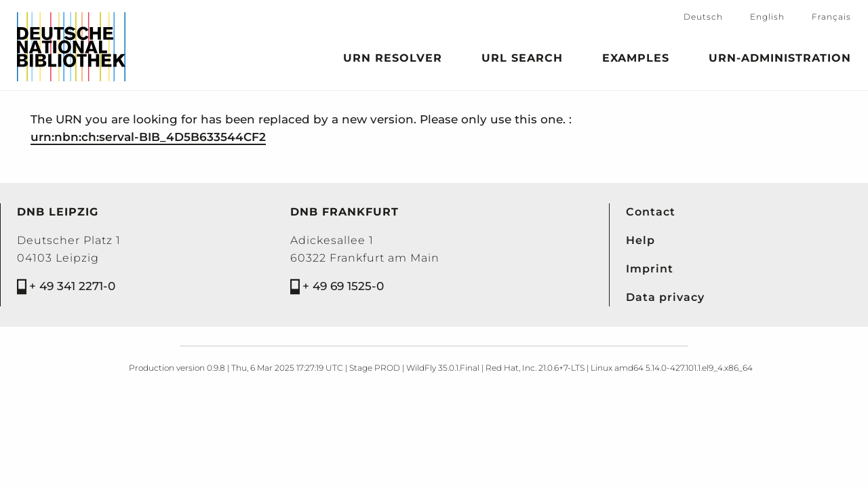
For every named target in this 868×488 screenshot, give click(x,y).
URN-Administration (780, 60)
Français (831, 17)
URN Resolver (393, 60)
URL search (522, 60)
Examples (636, 60)
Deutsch (703, 17)
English (767, 17)
